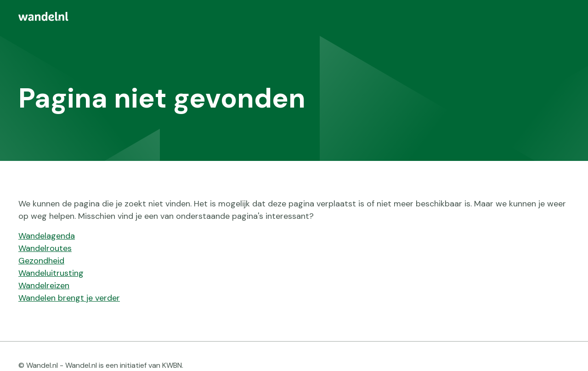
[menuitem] (294, 17)
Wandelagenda (47, 236)
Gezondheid (41, 261)
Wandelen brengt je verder (69, 298)
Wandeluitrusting (51, 273)
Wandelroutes (45, 248)
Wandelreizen (44, 285)
